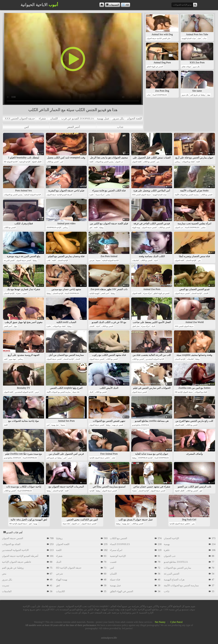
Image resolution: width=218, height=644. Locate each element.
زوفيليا (101, 227)
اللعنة (91, 162)
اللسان (54, 118)
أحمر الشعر (73, 127)
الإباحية (92, 491)
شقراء (42, 118)
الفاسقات (135, 260)
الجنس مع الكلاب (52, 162)
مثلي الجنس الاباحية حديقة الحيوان (159, 38)
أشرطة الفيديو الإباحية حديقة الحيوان (59, 195)
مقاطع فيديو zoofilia (141, 425)
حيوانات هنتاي (186, 67)
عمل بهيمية (103, 118)
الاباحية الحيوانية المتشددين (155, 359)
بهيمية (35, 524)
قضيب (24, 293)
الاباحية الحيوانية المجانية (32, 195)
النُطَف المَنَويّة (37, 162)
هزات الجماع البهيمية (189, 38)
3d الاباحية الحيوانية (11, 162)
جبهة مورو (13, 359)
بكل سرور (118, 118)
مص (158, 162)
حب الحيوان (119, 162)
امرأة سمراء (100, 195)
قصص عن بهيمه (117, 425)
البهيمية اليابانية (94, 293)
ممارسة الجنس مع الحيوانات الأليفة (187, 195)
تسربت (6, 585)
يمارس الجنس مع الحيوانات (104, 162)
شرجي (92, 260)
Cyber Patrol (176, 622)
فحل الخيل (136, 326)
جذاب (120, 127)
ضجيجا (98, 260)
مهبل (209, 95)
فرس (37, 392)
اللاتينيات (60, 591)
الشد (6, 359)
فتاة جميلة (76, 392)
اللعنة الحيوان (134, 118)
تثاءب (48, 260)
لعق (91, 227)
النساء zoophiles (160, 95)
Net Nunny (160, 622)
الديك (156, 260)
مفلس (108, 195)
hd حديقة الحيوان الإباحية (184, 392)
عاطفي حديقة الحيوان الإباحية (100, 458)
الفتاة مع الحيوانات (188, 162)
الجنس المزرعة (9, 260)
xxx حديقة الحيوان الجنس (20, 118)
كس (27, 127)
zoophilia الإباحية (54, 227)
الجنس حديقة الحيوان (149, 227)
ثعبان (199, 38)
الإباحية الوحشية (25, 162)
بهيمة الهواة (136, 227)
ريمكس (177, 162)
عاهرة (92, 195)
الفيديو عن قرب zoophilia (78, 118)
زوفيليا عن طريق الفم (198, 95)
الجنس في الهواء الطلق (155, 67)
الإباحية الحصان (63, 260)
